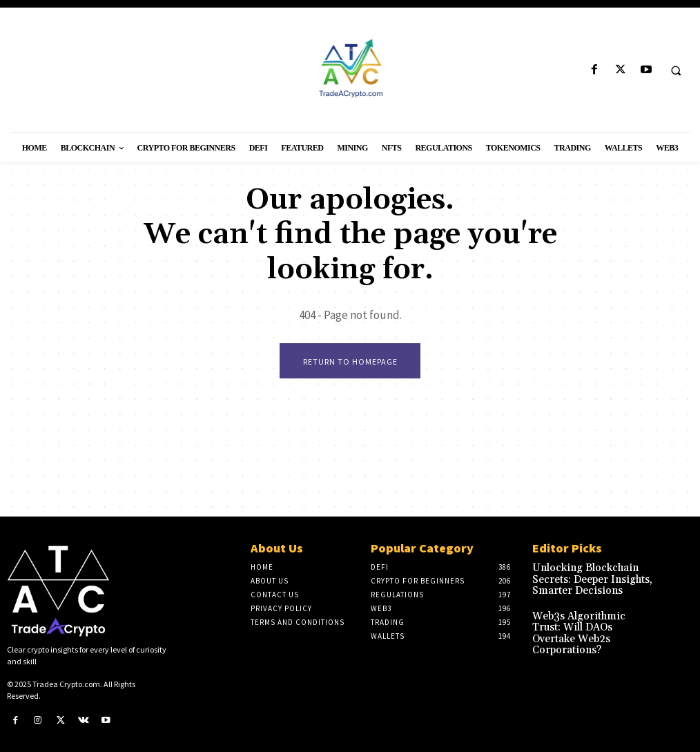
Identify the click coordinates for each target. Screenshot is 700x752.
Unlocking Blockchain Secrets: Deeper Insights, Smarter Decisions (592, 578)
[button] (676, 70)
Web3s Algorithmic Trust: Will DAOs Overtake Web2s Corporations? (591, 619)
